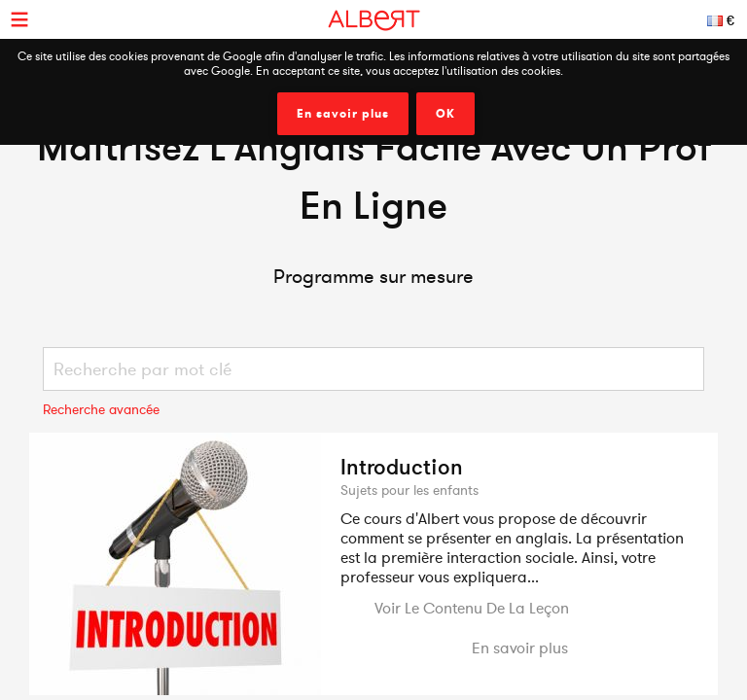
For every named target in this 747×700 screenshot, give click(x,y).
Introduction (402, 467)
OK (445, 114)
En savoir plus (343, 114)
